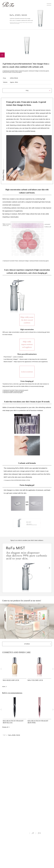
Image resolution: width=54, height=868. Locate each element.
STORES (27, 644)
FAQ (27, 91)
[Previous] (1, 669)
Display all (5, 727)
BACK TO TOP (44, 743)
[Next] (53, 669)
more (4, 687)
